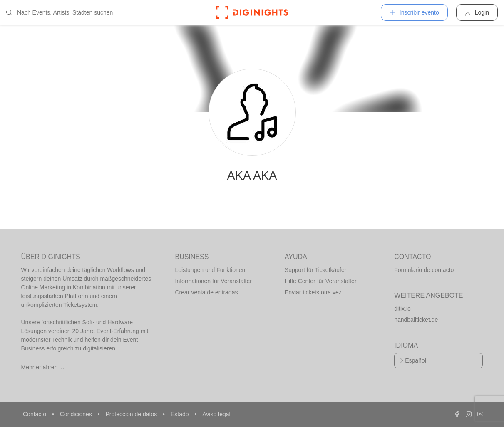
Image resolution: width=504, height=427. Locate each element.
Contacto (35, 414)
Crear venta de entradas (207, 292)
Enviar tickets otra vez (313, 292)
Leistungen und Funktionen (210, 270)
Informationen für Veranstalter (214, 281)
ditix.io (402, 309)
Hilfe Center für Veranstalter (321, 281)
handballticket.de (416, 320)
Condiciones (77, 414)
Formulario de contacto (424, 270)
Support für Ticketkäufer (316, 270)
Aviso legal (216, 414)
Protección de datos (132, 414)
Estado (180, 414)
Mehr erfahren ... (43, 367)
